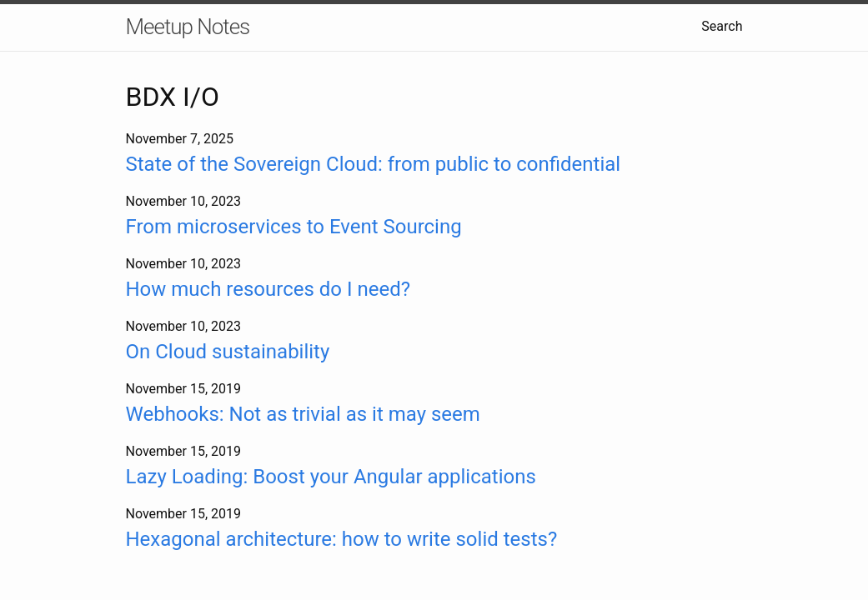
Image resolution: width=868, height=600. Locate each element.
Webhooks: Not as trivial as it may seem (303, 414)
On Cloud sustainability (228, 352)
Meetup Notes (188, 27)
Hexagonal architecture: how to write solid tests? (342, 539)
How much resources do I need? (268, 289)
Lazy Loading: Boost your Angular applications (331, 477)
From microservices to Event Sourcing (294, 227)
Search (722, 26)
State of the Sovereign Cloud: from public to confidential (374, 164)
